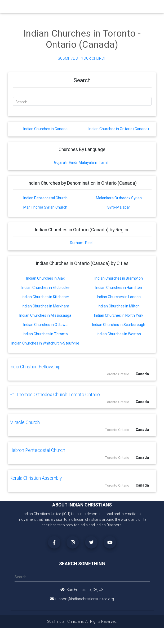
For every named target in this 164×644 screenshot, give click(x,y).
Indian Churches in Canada (45, 129)
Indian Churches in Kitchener (45, 297)
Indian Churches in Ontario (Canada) (119, 129)
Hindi (73, 162)
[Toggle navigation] (147, 8)
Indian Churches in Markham (45, 306)
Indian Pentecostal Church (45, 198)
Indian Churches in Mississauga (45, 315)
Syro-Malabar (119, 207)
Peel (89, 243)
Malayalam (88, 162)
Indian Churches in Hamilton (119, 288)
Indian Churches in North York (119, 315)
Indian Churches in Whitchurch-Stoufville (45, 343)
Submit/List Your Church (82, 58)
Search (21, 102)
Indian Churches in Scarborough (119, 325)
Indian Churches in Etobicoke (45, 288)
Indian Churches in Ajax (45, 278)
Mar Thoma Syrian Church (45, 207)
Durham (77, 243)
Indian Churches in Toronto (45, 334)
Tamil (104, 162)
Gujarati (61, 162)
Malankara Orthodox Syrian (119, 198)
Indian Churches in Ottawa (45, 325)
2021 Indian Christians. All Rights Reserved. (82, 621)
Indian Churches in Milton (119, 306)
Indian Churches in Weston (119, 334)
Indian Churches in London (119, 297)
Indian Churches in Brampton (119, 278)
